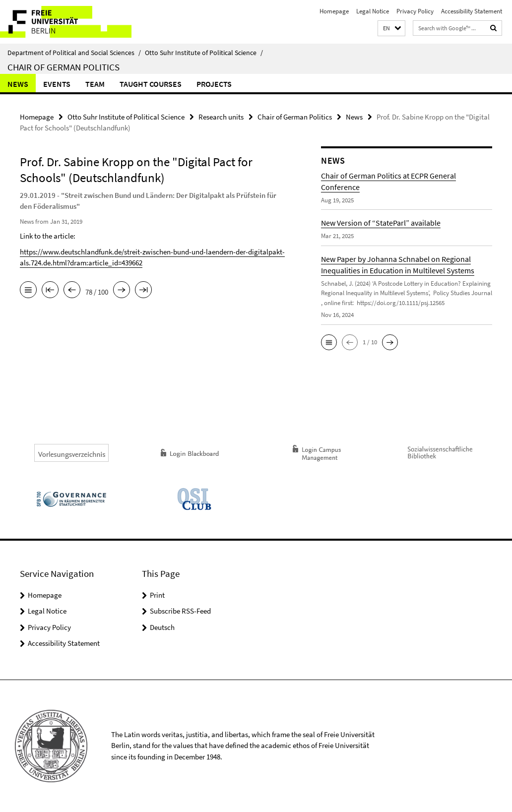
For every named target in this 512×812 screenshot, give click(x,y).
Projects (214, 84)
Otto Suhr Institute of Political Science (204, 53)
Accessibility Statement (472, 11)
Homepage (334, 11)
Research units (221, 117)
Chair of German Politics (64, 67)
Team (95, 84)
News (18, 84)
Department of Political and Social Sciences (74, 53)
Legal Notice (373, 11)
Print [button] (157, 595)
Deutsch (162, 627)
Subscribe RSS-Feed (180, 611)
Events (57, 84)
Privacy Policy (415, 11)
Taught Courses (151, 84)
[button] (391, 29)
